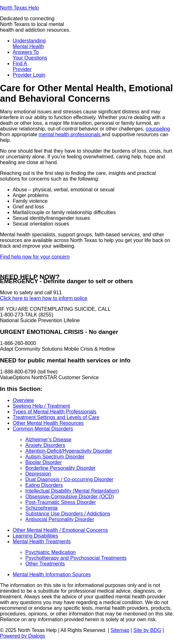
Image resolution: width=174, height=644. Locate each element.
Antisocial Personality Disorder (60, 519)
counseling (158, 129)
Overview (23, 400)
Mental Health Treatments (42, 542)
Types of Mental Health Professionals (55, 412)
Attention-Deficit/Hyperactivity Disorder (69, 451)
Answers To (30, 55)
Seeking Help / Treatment (41, 406)
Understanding (29, 44)
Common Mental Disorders (43, 429)
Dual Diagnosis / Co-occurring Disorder (69, 479)
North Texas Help (19, 8)
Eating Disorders (44, 485)
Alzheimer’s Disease (48, 440)
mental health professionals (70, 134)
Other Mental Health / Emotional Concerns (60, 530)
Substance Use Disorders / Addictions (68, 514)
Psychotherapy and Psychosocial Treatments (76, 558)
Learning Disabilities (35, 536)
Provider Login (29, 75)
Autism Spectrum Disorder (55, 457)
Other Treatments (45, 564)
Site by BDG (147, 630)
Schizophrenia (41, 508)
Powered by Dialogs (23, 636)
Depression (38, 474)
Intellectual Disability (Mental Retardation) (72, 491)
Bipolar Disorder (44, 462)
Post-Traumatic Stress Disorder (61, 502)
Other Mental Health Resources (48, 423)
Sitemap (120, 630)
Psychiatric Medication (51, 552)
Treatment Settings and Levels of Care (56, 417)
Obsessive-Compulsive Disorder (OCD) (70, 497)
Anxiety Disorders (45, 445)
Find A (22, 66)
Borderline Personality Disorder (60, 468)
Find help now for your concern (35, 257)
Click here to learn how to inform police (44, 298)
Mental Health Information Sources (52, 574)
